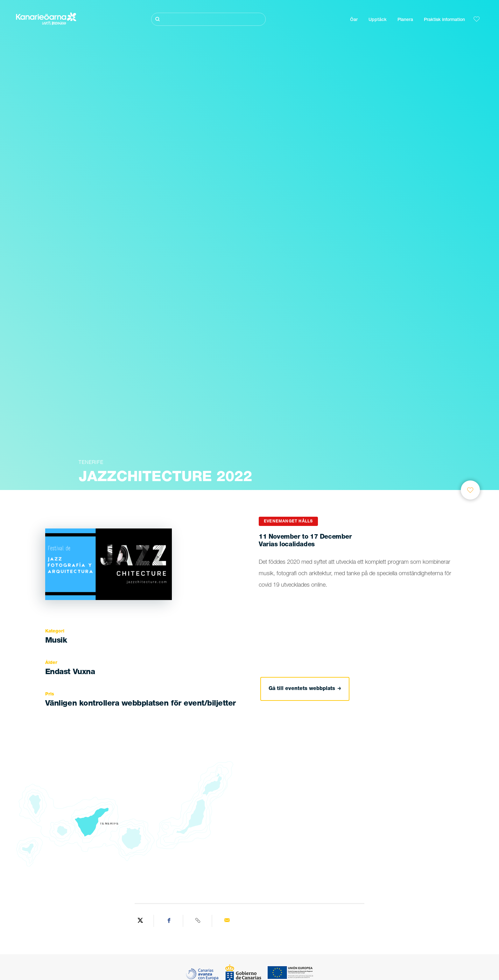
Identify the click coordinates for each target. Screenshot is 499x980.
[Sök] (208, 19)
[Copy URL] (198, 921)
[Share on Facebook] (169, 921)
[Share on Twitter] (140, 921)
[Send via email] (227, 921)
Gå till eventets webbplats (305, 689)
